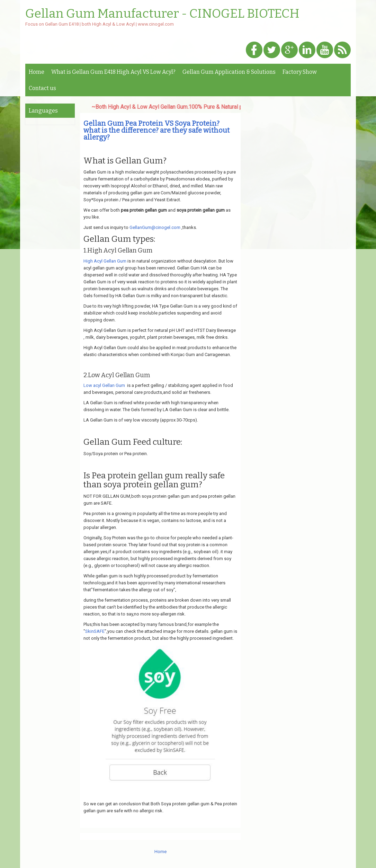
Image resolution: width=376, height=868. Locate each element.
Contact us (42, 88)
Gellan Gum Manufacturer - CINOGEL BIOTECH (162, 14)
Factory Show (300, 72)
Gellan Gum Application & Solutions (229, 72)
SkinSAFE (95, 631)
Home (37, 72)
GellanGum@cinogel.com (155, 227)
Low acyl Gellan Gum (104, 385)
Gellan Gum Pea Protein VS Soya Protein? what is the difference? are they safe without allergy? (156, 130)
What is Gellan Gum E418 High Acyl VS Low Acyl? (113, 72)
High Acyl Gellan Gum (105, 261)
